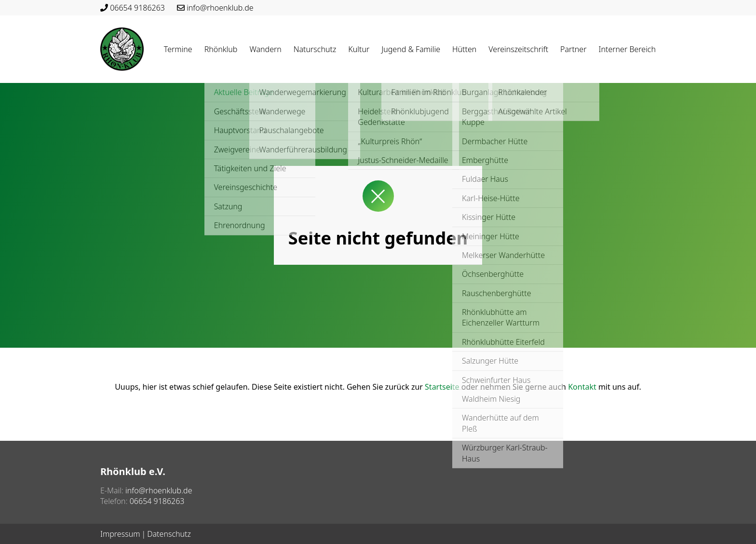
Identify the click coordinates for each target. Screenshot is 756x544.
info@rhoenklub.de (220, 8)
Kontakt (582, 387)
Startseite (442, 387)
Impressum (120, 534)
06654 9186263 (137, 8)
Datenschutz (169, 534)
